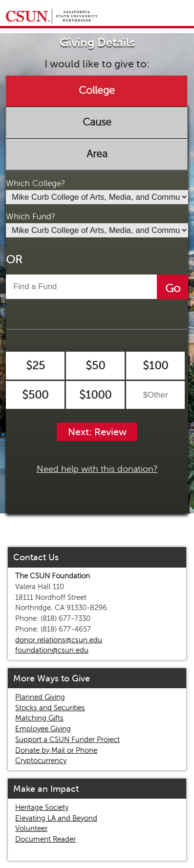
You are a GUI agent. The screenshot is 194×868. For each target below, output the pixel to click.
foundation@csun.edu (52, 650)
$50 (95, 366)
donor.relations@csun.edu (59, 640)
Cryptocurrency (41, 761)
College (97, 91)
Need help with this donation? (97, 469)
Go (173, 288)
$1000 (95, 395)
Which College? (35, 183)
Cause (97, 122)
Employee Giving (43, 729)
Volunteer (31, 828)
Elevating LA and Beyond (56, 818)
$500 (35, 395)
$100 (155, 366)
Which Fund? (31, 217)
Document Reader (45, 839)
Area (97, 154)
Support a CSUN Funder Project (67, 740)
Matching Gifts (39, 718)
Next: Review (97, 432)
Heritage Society (42, 807)
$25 (35, 366)
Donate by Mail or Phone (56, 750)
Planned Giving (40, 697)
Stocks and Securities (50, 708)
